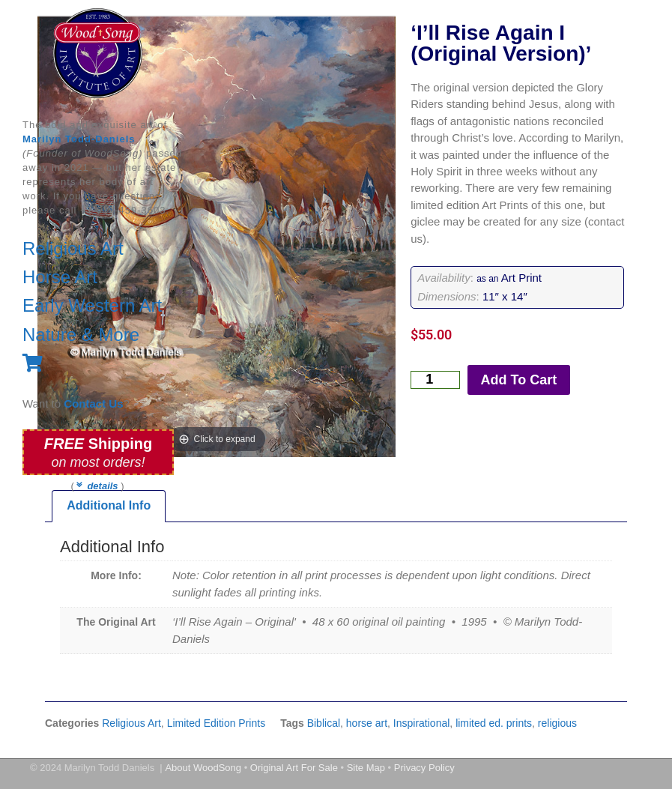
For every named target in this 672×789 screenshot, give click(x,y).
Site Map (366, 768)
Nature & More (81, 335)
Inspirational (422, 723)
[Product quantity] (435, 380)
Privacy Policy (424, 768)
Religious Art (73, 248)
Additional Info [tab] (109, 505)
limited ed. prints (494, 723)
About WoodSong (203, 768)
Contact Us (93, 403)
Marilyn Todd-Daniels (79, 139)
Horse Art (60, 277)
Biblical (324, 723)
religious (557, 723)
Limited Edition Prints (217, 723)
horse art (367, 723)
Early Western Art (92, 305)
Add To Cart (519, 380)
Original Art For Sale (294, 768)
